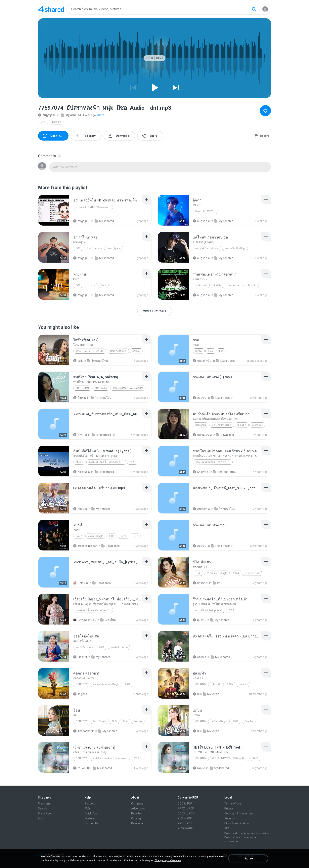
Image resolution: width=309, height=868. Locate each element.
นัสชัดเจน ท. (202, 435)
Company (137, 803)
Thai (198, 573)
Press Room (46, 813)
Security (230, 818)
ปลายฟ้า (217, 684)
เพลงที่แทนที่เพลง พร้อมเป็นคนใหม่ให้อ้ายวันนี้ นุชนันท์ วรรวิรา (94, 610)
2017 (112, 536)
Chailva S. (201, 472)
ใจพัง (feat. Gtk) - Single (90, 351)
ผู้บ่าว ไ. (199, 620)
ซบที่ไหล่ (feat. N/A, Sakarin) (128, 388)
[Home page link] (51, 9)
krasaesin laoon (85, 546)
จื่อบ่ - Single (99, 721)
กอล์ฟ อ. (80, 509)
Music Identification (237, 823)
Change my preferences (168, 860)
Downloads (225, 435)
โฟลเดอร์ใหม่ (98, 361)
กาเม (211, 351)
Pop (78, 248)
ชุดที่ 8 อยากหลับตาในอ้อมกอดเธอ (111, 758)
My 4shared (71, 115)
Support (90, 803)
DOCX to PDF (186, 813)
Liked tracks (226, 361)
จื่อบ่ (125, 721)
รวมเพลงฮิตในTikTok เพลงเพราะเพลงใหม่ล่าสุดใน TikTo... (94, 207)
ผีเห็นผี (199, 351)
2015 (136, 758)
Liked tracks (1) (223, 398)
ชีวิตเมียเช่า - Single (217, 573)
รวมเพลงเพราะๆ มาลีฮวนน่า (242, 285)
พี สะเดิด (242, 425)
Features (90, 818)
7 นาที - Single (96, 536)
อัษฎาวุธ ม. (47, 115)
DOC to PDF (185, 803)
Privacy (229, 808)
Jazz (79, 536)
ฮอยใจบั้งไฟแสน (84, 647)
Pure (103, 285)
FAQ (87, 808)
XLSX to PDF (186, 828)
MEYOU (211, 211)
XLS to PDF (185, 818)
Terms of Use (233, 803)
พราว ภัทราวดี (252, 573)
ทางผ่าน (91, 285)
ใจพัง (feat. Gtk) (118, 351)
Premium (44, 803)
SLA (227, 828)
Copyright (137, 818)
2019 (231, 610)
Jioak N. (80, 657)
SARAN (136, 351)
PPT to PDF (185, 823)
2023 (102, 647)
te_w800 (81, 768)
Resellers (137, 813)
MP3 (43, 122)
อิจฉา (198, 211)
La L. (78, 361)
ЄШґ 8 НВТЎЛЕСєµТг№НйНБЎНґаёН (231, 758)
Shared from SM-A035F (226, 472)
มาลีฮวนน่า (201, 285)
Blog (41, 818)
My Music (211, 694)
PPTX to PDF (186, 808)
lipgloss (80, 694)
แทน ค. (199, 768)
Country (81, 684)
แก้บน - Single (220, 721)
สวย (217, 583)
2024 (236, 573)
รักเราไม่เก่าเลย (94, 248)
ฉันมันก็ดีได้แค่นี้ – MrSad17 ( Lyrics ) (108, 462)
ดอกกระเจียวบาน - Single (106, 684)
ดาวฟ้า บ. (201, 583)
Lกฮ (221, 351)
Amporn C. (202, 509)
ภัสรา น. (200, 398)
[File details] (54, 210)
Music (79, 462)
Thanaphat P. (84, 731)
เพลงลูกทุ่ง (201, 425)
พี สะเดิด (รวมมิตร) (222, 425)
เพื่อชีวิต (217, 285)
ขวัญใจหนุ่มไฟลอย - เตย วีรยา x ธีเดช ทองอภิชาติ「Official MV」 (214, 462)
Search (43, 808)
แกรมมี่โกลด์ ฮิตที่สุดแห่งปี (209, 610)
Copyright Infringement (239, 813)
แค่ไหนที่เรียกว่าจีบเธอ (207, 248)
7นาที (135, 536)
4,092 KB (56, 122)
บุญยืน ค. (81, 583)
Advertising (138, 808)
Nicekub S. (82, 472)
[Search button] (254, 9)
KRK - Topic (82, 388)
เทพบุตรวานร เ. (85, 620)
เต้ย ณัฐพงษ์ (114, 248)
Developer (138, 823)
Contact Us (91, 823)
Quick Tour (91, 813)
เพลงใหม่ (108, 620)
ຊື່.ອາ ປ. (80, 398)
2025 (132, 462)
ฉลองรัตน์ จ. (202, 361)
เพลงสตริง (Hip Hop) (235, 248)
